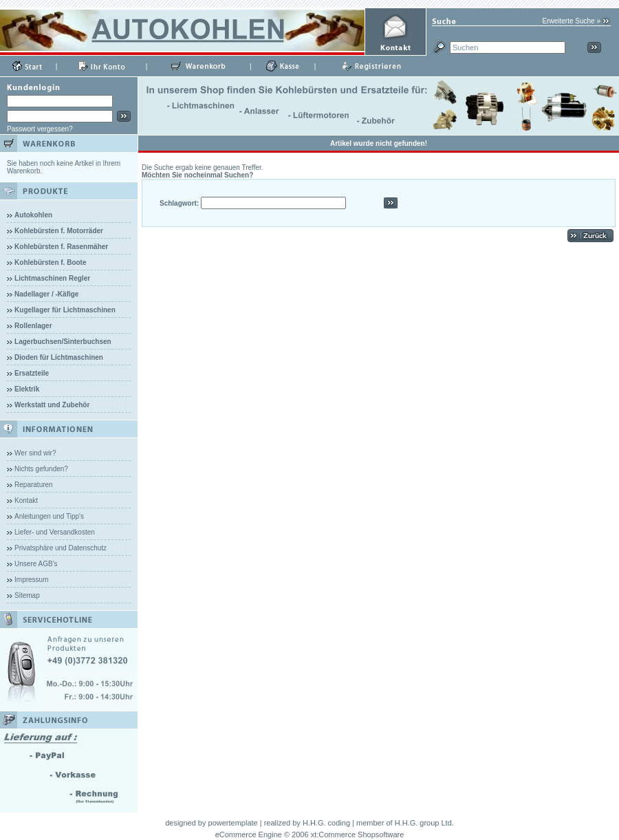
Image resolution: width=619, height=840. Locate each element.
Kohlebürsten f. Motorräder (59, 231)
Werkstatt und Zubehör (52, 405)
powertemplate (233, 823)
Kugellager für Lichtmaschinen (65, 310)
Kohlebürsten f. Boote (50, 262)
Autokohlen (33, 215)
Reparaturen (34, 485)
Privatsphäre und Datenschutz (61, 548)
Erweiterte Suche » (572, 21)
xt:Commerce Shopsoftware (358, 834)
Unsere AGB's (36, 564)
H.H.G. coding (326, 823)
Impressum (31, 580)
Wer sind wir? (35, 453)
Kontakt (26, 500)
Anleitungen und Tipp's (49, 516)
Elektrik (27, 389)
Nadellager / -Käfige (46, 294)
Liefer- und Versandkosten (55, 532)
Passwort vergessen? (40, 129)
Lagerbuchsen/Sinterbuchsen (63, 342)
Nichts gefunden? (41, 469)
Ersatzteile (32, 373)
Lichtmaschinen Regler (52, 278)
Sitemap (27, 595)
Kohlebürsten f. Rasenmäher (61, 247)
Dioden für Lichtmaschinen (59, 357)
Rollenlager (33, 326)
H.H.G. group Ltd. (424, 823)
